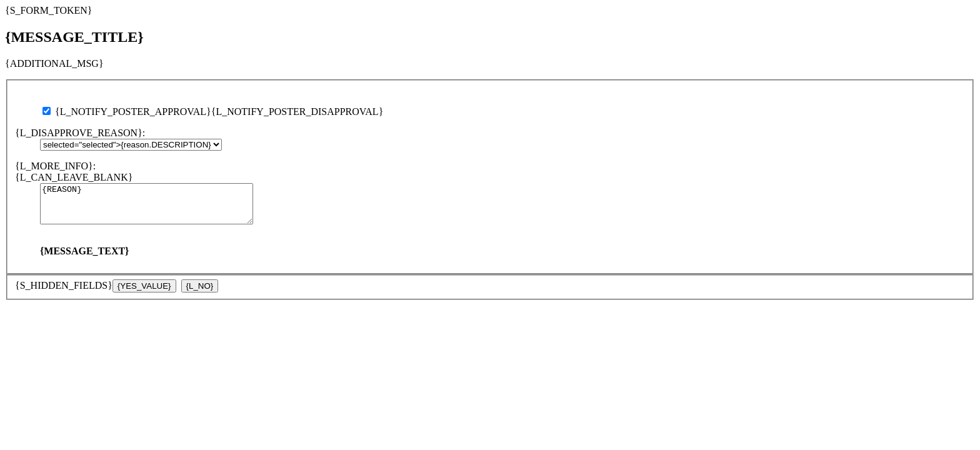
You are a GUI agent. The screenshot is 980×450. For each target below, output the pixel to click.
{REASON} (159, 207)
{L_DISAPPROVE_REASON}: (80, 133)
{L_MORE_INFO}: (55, 166)
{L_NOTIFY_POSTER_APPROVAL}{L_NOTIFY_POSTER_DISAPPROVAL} (213, 112)
